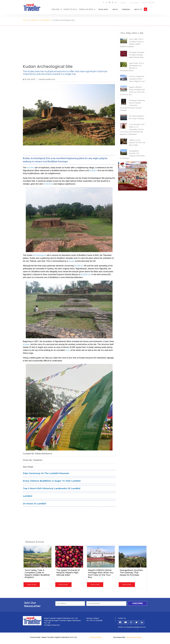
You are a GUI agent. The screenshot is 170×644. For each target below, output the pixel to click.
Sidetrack (35, 20)
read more (32, 585)
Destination (46, 20)
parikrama (126, 9)
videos (115, 9)
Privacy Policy (96, 637)
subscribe (137, 603)
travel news (103, 9)
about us (138, 9)
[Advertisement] (69, 47)
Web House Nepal (134, 637)
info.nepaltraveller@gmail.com (134, 627)
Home (26, 20)
